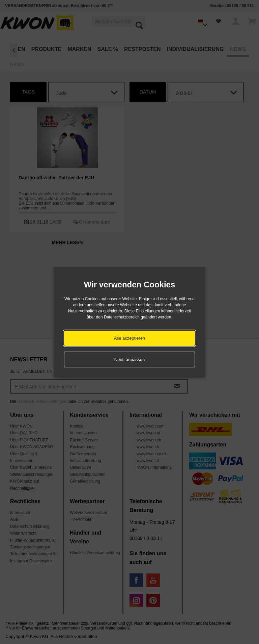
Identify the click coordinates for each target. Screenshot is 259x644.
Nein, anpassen (129, 359)
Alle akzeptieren (130, 338)
